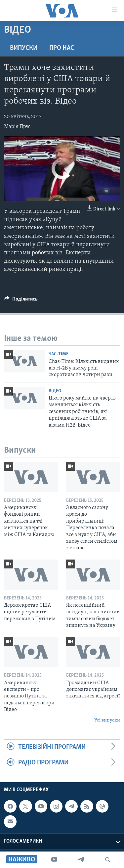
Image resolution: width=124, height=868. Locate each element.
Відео (55, 391)
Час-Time (59, 354)
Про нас (62, 48)
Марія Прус (17, 127)
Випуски (24, 48)
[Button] (21, 301)
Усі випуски (107, 720)
